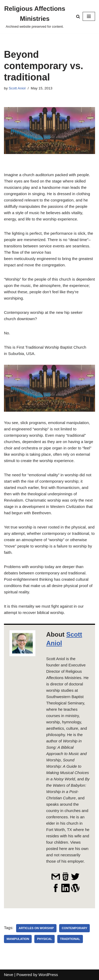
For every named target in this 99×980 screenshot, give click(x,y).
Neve (9, 975)
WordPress (48, 975)
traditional (70, 939)
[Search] (78, 16)
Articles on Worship (36, 928)
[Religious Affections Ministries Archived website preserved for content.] (35, 16)
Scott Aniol (17, 88)
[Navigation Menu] (89, 16)
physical (44, 939)
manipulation (18, 939)
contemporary (74, 928)
